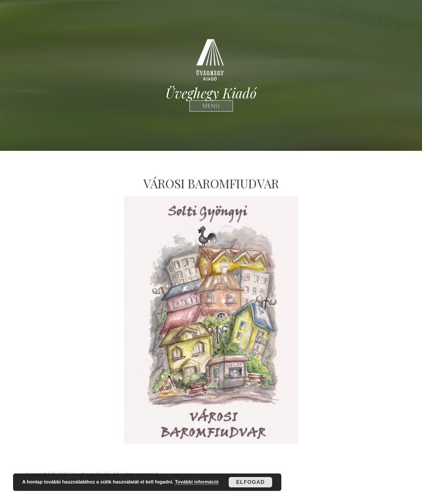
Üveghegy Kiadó (211, 93)
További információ (197, 482)
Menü (211, 106)
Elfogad (250, 482)
